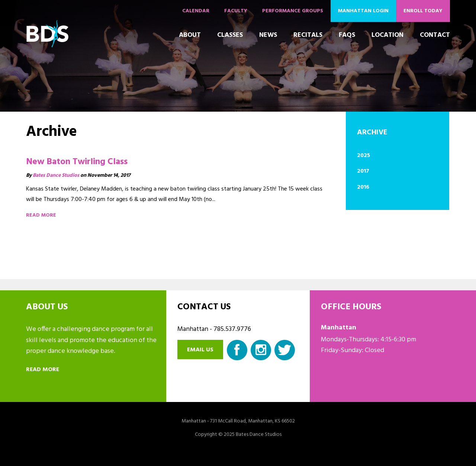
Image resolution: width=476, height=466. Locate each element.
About (190, 35)
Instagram (261, 350)
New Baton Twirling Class (77, 162)
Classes (230, 35)
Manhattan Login (363, 11)
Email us (200, 350)
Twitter (285, 350)
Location (387, 35)
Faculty (236, 11)
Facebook (237, 350)
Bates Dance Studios (56, 175)
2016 (363, 187)
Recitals (308, 35)
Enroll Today (423, 11)
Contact (435, 35)
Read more (41, 215)
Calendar (196, 11)
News (268, 35)
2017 (363, 171)
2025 (364, 156)
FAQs (347, 35)
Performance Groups (293, 11)
